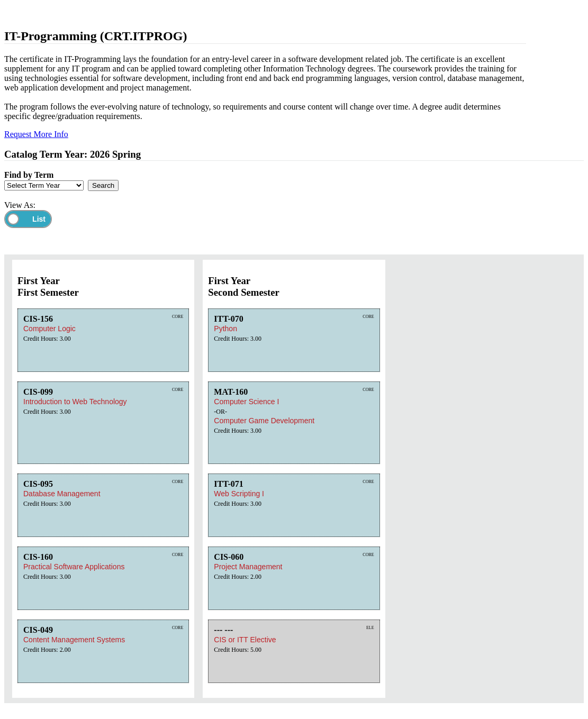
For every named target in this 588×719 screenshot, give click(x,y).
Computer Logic (49, 329)
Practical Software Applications (74, 567)
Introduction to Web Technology (75, 402)
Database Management (62, 494)
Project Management (248, 567)
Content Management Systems (74, 640)
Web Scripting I (239, 494)
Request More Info (36, 134)
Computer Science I (246, 402)
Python (225, 329)
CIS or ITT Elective (245, 640)
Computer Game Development (264, 421)
